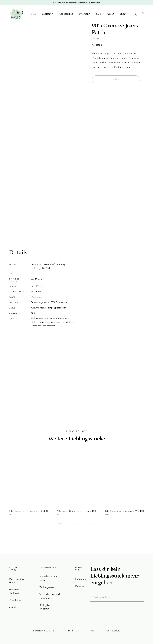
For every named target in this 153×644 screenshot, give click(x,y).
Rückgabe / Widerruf (45, 607)
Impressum (73, 631)
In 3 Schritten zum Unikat (49, 578)
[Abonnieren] (142, 597)
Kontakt (13, 607)
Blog (123, 14)
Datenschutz (114, 631)
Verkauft (116, 80)
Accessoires (66, 14)
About (111, 14)
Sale (98, 14)
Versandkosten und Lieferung (50, 596)
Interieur (84, 14)
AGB (93, 631)
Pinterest (80, 586)
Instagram (81, 579)
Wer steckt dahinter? (15, 591)
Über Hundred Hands (17, 581)
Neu (34, 14)
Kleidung (48, 14)
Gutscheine (15, 600)
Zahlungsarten (47, 587)
